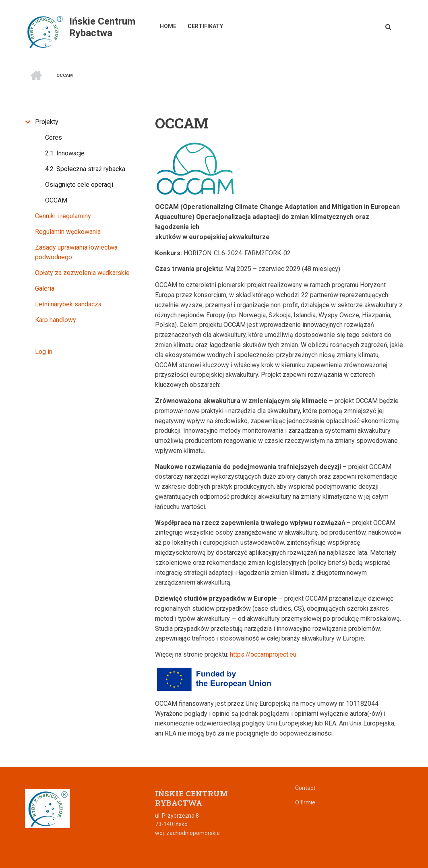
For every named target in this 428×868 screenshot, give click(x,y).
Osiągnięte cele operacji (79, 185)
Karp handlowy (56, 320)
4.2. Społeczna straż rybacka (85, 169)
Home (168, 26)
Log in (44, 352)
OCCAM (56, 200)
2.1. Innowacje (65, 153)
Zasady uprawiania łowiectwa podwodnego (76, 252)
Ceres (54, 137)
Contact (305, 788)
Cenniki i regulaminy (63, 216)
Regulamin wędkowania (68, 232)
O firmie (305, 802)
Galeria (45, 288)
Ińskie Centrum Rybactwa (102, 27)
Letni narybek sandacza (68, 304)
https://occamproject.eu (263, 654)
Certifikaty (205, 26)
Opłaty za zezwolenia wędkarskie (82, 273)
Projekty (47, 122)
